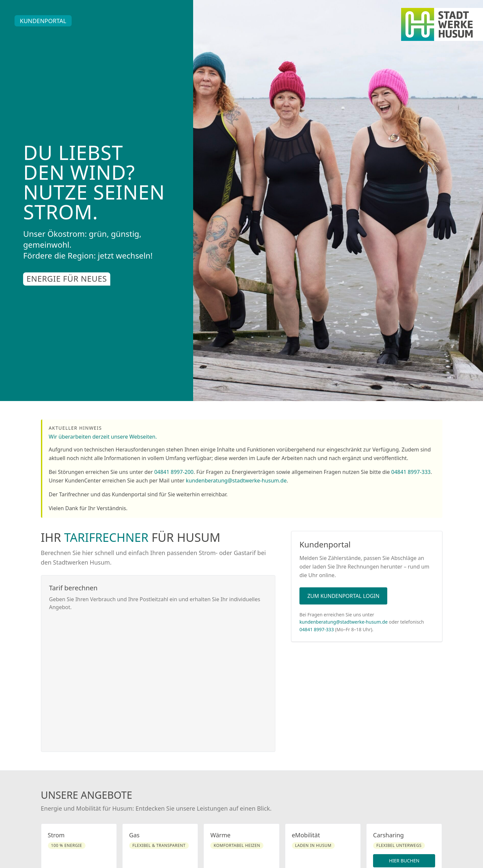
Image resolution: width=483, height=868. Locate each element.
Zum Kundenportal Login (343, 596)
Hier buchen (404, 861)
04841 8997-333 (411, 472)
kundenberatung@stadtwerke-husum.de (236, 480)
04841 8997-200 (174, 472)
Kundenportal (43, 21)
